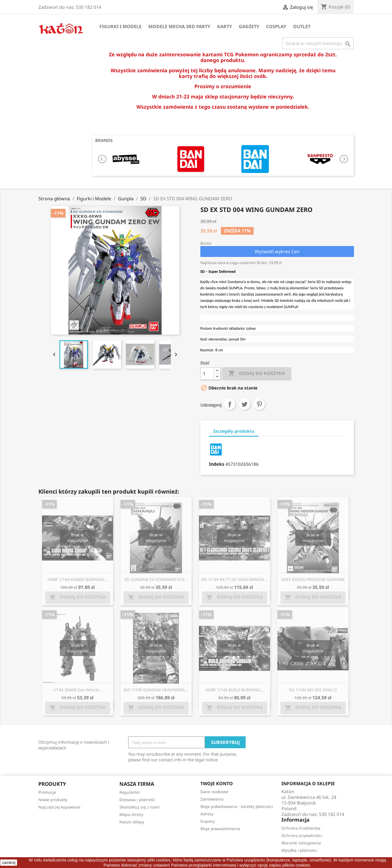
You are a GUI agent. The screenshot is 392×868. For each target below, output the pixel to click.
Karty (225, 26)
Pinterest (259, 404)
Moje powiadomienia (220, 829)
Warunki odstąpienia (301, 843)
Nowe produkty (53, 800)
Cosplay (276, 26)
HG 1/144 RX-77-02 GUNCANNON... (234, 579)
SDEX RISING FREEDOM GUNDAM (313, 579)
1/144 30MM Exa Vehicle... (78, 690)
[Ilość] (207, 374)
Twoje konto (217, 784)
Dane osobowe (214, 792)
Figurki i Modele (121, 26)
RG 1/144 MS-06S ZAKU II (313, 690)
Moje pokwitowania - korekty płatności (237, 806)
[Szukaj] (318, 43)
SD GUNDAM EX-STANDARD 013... (156, 579)
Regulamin (130, 792)
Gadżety (249, 26)
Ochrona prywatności (302, 835)
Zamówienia (212, 799)
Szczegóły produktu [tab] (234, 431)
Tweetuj (244, 404)
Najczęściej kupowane (59, 807)
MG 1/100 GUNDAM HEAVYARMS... (156, 690)
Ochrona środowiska (301, 828)
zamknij (9, 863)
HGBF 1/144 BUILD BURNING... (234, 690)
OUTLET (302, 26)
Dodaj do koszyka (257, 374)
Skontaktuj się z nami (140, 807)
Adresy (207, 814)
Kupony (208, 821)
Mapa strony (131, 814)
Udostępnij (230, 404)
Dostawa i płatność (137, 800)
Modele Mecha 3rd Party (179, 26)
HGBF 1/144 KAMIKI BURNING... (78, 579)
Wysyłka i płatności (299, 850)
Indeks (217, 464)
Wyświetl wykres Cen (277, 251)
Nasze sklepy (132, 822)
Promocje (47, 792)
